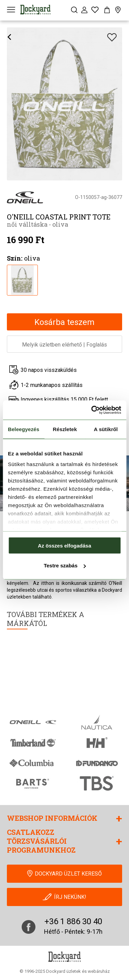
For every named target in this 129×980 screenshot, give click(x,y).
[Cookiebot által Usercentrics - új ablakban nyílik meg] (92, 410)
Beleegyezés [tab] (24, 429)
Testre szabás (65, 566)
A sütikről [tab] (106, 429)
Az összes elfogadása (64, 545)
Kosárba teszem (64, 322)
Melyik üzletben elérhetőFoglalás (64, 345)
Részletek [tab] (65, 429)
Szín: (15, 258)
